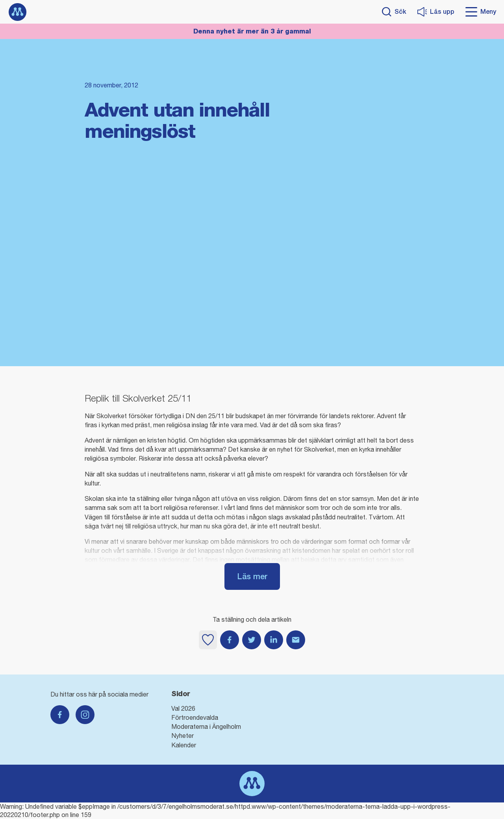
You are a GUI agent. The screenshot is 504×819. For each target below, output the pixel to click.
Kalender (184, 745)
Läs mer (252, 576)
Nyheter (183, 736)
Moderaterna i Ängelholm (206, 726)
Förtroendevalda (195, 717)
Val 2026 (183, 708)
